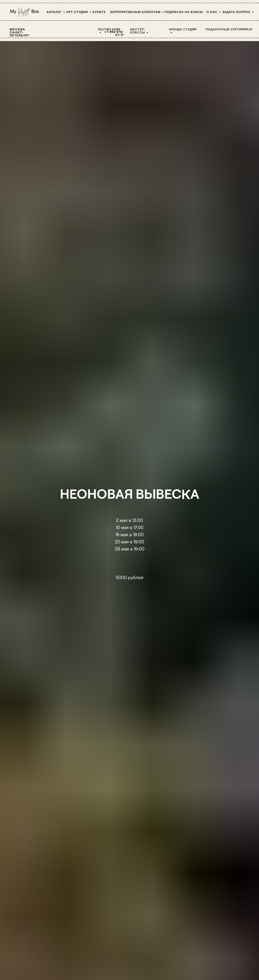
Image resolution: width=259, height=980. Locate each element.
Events (99, 12)
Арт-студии (77, 12)
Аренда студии (183, 29)
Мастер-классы (138, 31)
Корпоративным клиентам (135, 12)
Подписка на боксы (184, 12)
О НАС (212, 12)
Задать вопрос (236, 12)
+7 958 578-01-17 (114, 33)
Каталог (54, 12)
